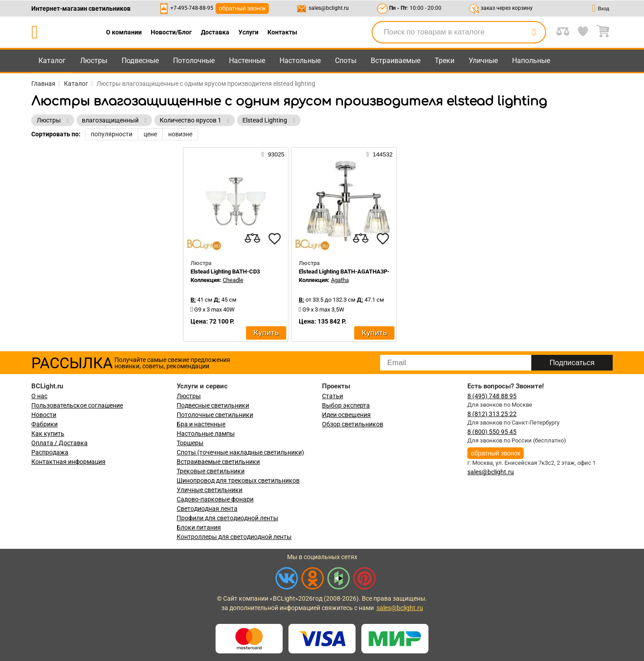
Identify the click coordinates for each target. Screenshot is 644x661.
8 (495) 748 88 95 (492, 396)
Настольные (300, 61)
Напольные (531, 61)
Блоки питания (199, 527)
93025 (273, 154)
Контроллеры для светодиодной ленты (234, 537)
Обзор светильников (353, 424)
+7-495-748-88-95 (192, 8)
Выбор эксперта (346, 405)
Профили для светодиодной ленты (227, 518)
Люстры (94, 61)
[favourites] (275, 239)
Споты (346, 61)
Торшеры (190, 443)
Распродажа (50, 452)
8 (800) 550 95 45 (492, 432)
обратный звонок (242, 8)
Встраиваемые (396, 61)
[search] (534, 32)
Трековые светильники (211, 471)
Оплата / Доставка (59, 443)
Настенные (247, 61)
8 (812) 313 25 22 (492, 414)
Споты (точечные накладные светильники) (240, 452)
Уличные (483, 61)
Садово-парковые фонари (215, 499)
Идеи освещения (346, 415)
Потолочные (194, 61)
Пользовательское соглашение (77, 405)
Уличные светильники (210, 490)
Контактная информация (68, 462)
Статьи (333, 396)
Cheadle (233, 280)
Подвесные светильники (213, 405)
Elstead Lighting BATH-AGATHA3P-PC (348, 272)
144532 (380, 154)
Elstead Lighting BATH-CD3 (225, 272)
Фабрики (44, 424)
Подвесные (140, 61)
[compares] (252, 239)
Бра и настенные (201, 424)
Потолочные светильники (215, 415)
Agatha (340, 280)
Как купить (48, 434)
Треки (445, 61)
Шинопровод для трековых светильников (238, 480)
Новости (44, 415)
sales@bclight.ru (329, 8)
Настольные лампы (206, 434)
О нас (39, 396)
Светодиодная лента (207, 509)
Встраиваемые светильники (218, 462)
